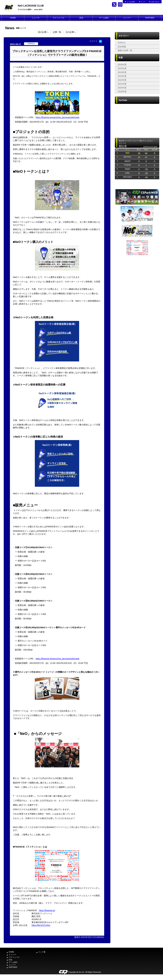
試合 (81, 18)
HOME (13, 18)
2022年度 (122, 80)
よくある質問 (131, 2)
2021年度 (122, 84)
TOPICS (122, 43)
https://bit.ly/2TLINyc (41, 925)
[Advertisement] (32, 288)
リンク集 (42, 952)
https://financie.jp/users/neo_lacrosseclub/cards (57, 117)
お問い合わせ (155, 2)
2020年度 (122, 88)
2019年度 (122, 92)
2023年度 (122, 76)
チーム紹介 (104, 18)
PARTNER (150, 18)
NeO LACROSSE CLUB (31, 6)
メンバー (127, 18)
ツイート (93, 41)
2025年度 (122, 68)
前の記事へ (43, 32)
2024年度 (122, 72)
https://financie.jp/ (47, 910)
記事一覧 (57, 32)
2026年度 (122, 65)
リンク (143, 2)
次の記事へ (71, 32)
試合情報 (122, 47)
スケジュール (59, 18)
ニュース (36, 18)
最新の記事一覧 (125, 50)
